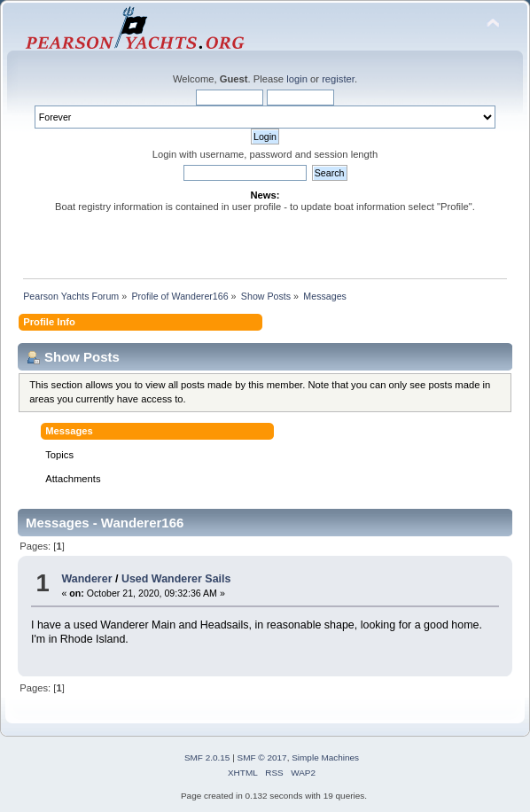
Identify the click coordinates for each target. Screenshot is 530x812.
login (297, 79)
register (338, 79)
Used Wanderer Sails (176, 579)
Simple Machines (325, 757)
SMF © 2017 (262, 757)
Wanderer (86, 579)
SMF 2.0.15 (207, 757)
